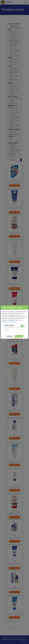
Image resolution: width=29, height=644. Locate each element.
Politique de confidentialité (8, 322)
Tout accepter (19, 336)
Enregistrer (10, 336)
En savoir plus (7, 331)
